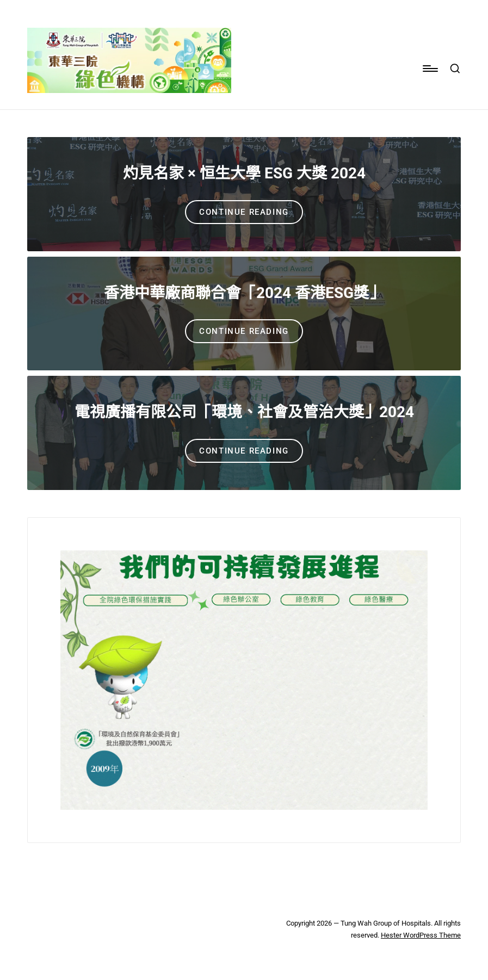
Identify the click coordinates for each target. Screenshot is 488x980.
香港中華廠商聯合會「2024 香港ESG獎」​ (244, 293)
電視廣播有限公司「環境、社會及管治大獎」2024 (244, 412)
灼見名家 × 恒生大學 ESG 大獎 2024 (244, 173)
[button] (244, 212)
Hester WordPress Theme (421, 935)
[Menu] (430, 69)
